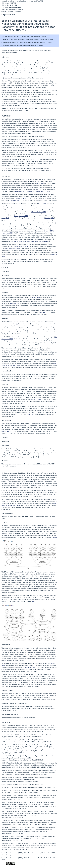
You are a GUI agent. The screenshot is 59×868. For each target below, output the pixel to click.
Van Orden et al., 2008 (13, 248)
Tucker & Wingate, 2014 (42, 241)
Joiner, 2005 (5, 218)
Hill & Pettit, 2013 (28, 241)
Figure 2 (34, 601)
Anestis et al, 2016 (34, 297)
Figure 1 (54, 538)
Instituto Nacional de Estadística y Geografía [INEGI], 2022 (31, 192)
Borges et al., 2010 (20, 199)
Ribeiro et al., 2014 (8, 432)
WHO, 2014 (40, 184)
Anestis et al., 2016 (44, 313)
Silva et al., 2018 (15, 304)
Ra (17, 324)
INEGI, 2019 (15, 201)
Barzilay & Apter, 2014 (21, 216)
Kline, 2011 (30, 414)
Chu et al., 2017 (49, 218)
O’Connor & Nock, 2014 (38, 212)
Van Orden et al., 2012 (21, 246)
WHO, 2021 (42, 204)
